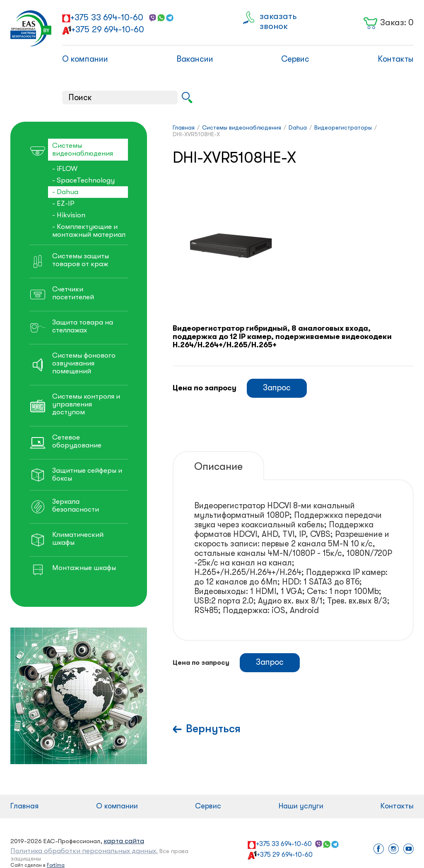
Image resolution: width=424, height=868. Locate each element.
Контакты (396, 59)
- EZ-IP (63, 203)
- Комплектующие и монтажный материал (89, 231)
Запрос (277, 388)
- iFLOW (65, 169)
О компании (85, 59)
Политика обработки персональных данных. (84, 851)
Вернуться (213, 729)
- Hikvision (69, 215)
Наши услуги (301, 806)
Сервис (295, 59)
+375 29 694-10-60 (108, 29)
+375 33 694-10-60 (107, 17)
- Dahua (65, 192)
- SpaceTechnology (83, 180)
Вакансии (195, 59)
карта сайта (124, 841)
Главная (24, 806)
